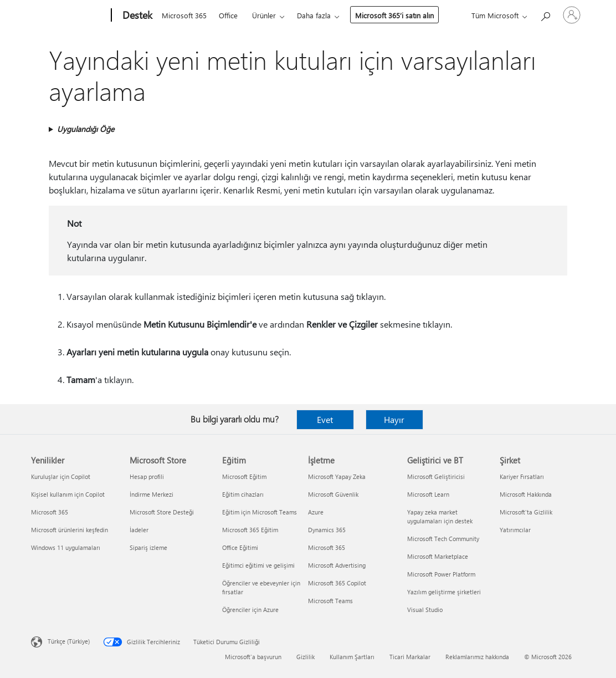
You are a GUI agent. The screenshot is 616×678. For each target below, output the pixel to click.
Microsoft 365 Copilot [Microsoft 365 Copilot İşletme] (337, 583)
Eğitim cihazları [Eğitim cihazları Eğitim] (243, 494)
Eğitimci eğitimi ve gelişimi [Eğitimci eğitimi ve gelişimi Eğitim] (258, 565)
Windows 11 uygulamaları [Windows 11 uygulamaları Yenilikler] (66, 547)
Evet (325, 419)
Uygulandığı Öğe (86, 129)
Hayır (394, 419)
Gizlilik (306, 657)
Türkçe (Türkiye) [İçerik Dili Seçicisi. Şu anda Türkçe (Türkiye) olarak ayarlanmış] (69, 641)
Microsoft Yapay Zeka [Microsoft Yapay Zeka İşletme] (337, 476)
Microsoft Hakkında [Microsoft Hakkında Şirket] (526, 494)
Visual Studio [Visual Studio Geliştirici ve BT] (425, 610)
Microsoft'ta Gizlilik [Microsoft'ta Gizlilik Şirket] (526, 512)
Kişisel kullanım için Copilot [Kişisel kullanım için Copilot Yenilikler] (68, 494)
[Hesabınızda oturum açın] (572, 15)
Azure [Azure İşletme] (316, 512)
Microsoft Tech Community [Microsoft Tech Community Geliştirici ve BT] (443, 539)
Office (228, 15)
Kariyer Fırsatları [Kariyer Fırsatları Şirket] (522, 476)
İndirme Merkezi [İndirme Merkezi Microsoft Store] (152, 494)
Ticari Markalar (410, 657)
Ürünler (264, 15)
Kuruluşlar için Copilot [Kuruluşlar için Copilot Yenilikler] (61, 476)
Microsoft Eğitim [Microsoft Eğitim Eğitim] (244, 476)
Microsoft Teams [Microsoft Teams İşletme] (330, 601)
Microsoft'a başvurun (253, 657)
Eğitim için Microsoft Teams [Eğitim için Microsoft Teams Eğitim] (260, 512)
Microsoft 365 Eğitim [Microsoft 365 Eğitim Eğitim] (250, 530)
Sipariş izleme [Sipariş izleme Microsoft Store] (148, 547)
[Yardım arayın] (545, 14)
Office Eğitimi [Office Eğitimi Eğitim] (240, 547)
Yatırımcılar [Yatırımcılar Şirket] (515, 530)
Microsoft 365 (184, 15)
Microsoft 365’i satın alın (394, 15)
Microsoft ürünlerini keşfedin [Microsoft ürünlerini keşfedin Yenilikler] (70, 530)
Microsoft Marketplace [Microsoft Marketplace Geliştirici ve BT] (438, 556)
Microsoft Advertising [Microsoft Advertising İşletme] (337, 565)
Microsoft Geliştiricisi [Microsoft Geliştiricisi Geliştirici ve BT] (436, 476)
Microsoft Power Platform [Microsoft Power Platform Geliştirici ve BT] (441, 574)
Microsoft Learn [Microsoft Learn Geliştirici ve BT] (428, 494)
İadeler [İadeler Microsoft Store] (139, 530)
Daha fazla (314, 15)
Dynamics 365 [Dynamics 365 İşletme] (327, 530)
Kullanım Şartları (352, 657)
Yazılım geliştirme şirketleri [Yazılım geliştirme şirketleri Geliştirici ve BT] (444, 592)
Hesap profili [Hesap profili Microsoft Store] (147, 476)
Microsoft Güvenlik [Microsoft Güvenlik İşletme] (333, 494)
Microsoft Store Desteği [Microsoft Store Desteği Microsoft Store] (162, 512)
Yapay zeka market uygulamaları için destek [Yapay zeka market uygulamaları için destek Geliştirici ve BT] (440, 516)
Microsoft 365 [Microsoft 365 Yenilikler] (50, 512)
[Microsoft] (69, 16)
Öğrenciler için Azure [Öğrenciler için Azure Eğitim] (250, 610)
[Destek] (136, 16)
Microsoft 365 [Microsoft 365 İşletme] (327, 547)
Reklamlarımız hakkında (477, 657)
